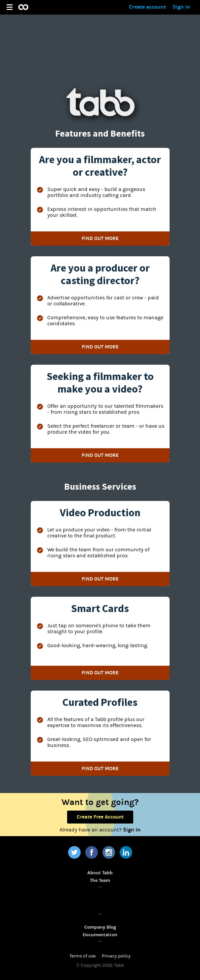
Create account (147, 7)
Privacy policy (116, 956)
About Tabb (100, 873)
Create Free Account (100, 817)
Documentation (100, 935)
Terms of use (82, 956)
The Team (100, 880)
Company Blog (100, 927)
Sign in (181, 7)
